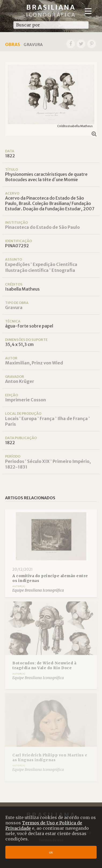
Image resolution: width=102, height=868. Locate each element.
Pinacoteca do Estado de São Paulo (42, 227)
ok (51, 852)
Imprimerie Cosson (25, 400)
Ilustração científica (27, 270)
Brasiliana (51, 11)
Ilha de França (73, 418)
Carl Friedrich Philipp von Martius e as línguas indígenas (50, 758)
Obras (13, 44)
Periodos (15, 461)
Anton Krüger (20, 381)
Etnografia (63, 270)
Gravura (14, 307)
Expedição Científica (55, 264)
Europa (29, 418)
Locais (12, 418)
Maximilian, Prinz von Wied (34, 363)
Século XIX (38, 461)
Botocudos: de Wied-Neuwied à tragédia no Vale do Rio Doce (44, 666)
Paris (10, 424)
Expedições (17, 264)
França (47, 418)
